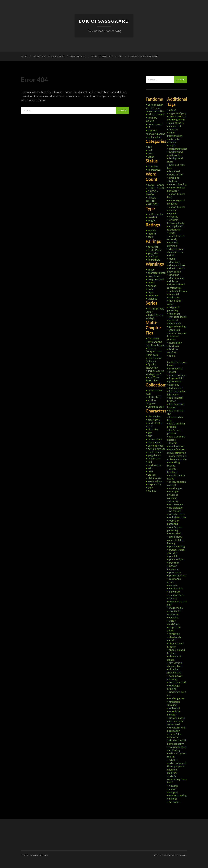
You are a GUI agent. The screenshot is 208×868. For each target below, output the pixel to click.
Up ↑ (185, 855)
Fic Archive (58, 56)
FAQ (121, 56)
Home (24, 56)
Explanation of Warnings (143, 56)
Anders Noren (172, 855)
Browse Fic (39, 56)
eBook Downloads (102, 56)
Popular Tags (78, 56)
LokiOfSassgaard (104, 21)
